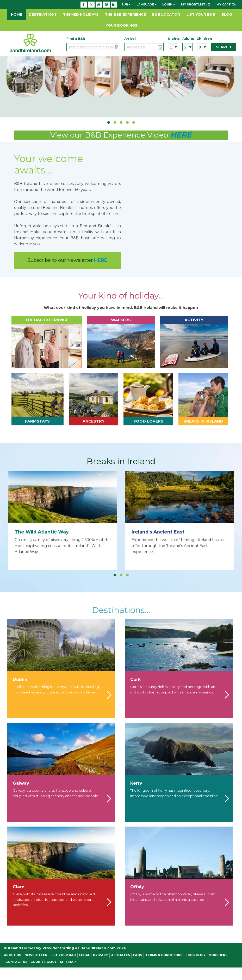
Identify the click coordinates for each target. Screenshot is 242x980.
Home (17, 14)
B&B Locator (166, 14)
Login (169, 4)
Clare (19, 887)
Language (146, 4)
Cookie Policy (44, 962)
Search (224, 47)
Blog (227, 14)
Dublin (20, 680)
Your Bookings (122, 25)
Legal (85, 955)
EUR (126, 4)
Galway (21, 783)
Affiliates (121, 955)
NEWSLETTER (36, 955)
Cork (135, 680)
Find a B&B (76, 39)
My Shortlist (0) (196, 4)
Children (202, 39)
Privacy (100, 955)
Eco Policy (196, 955)
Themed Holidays (81, 14)
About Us (13, 955)
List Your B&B (201, 14)
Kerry (136, 783)
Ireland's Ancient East (158, 532)
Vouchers (218, 955)
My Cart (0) (226, 4)
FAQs (138, 955)
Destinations (43, 14)
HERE (181, 135)
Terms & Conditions (164, 955)
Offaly (137, 887)
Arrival (130, 39)
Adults (188, 39)
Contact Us (16, 962)
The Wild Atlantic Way (42, 532)
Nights (173, 39)
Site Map (68, 962)
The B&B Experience (125, 14)
